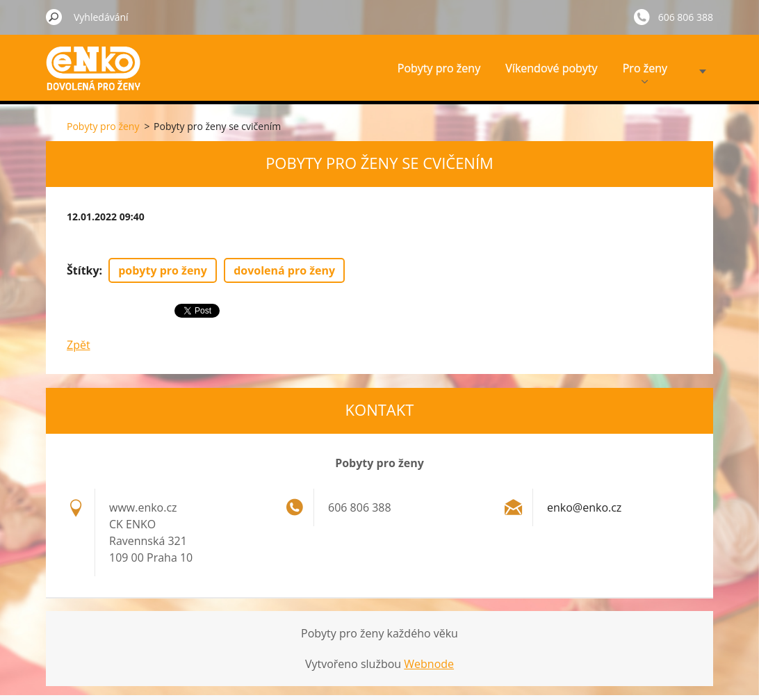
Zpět (79, 345)
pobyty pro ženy (163, 270)
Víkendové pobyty (551, 68)
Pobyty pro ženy (439, 68)
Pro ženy (645, 72)
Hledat (54, 17)
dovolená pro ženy (284, 270)
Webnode (429, 664)
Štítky (83, 270)
